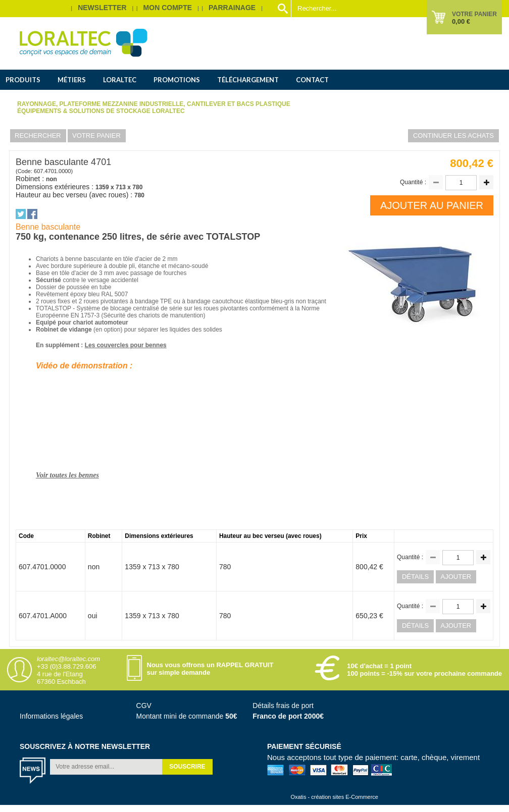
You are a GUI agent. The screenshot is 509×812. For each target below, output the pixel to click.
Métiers (72, 80)
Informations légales (51, 716)
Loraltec (120, 80)
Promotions (177, 80)
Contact (312, 80)
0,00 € (461, 21)
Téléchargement (248, 80)
